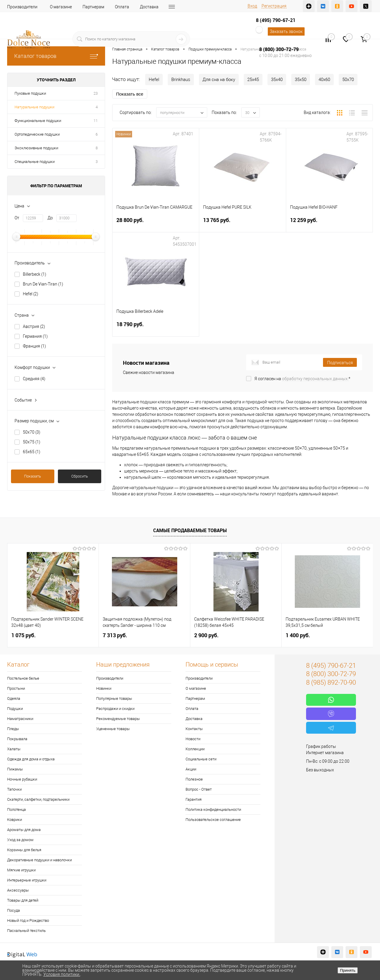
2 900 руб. (206, 635)
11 (96, 121)
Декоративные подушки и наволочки (39, 860)
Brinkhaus (181, 80)
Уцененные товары (113, 729)
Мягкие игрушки (21, 870)
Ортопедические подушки (37, 134)
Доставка (149, 7)
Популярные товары (114, 698)
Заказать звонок (286, 31)
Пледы (13, 729)
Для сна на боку (219, 80)
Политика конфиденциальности (213, 809)
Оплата (122, 7)
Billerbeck (35, 274)
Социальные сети (201, 759)
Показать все (130, 94)
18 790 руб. (156, 328)
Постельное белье (23, 678)
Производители (22, 7)
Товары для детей (23, 900)
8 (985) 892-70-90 (331, 682)
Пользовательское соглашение (213, 820)
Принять (348, 970)
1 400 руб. (298, 635)
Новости (193, 739)
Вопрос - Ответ (199, 789)
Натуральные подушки (34, 107)
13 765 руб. (242, 224)
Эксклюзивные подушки (36, 148)
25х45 (253, 80)
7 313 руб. (115, 635)
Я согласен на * (302, 379)
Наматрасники (20, 719)
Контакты (194, 729)
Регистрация (274, 6)
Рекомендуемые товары (118, 719)
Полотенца (16, 809)
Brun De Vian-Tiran (43, 284)
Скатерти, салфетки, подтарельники (38, 799)
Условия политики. (62, 974)
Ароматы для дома (24, 830)
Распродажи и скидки (115, 709)
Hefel (31, 294)
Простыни (16, 688)
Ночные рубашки (22, 779)
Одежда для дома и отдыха (31, 759)
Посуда (14, 910)
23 (96, 93)
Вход (252, 6)
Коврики (15, 820)
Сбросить (80, 476)
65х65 (32, 452)
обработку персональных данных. (315, 379)
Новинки (104, 688)
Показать (33, 476)
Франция (34, 346)
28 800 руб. (156, 224)
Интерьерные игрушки (27, 880)
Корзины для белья (24, 850)
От (17, 218)
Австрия (34, 326)
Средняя (34, 379)
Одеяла (14, 698)
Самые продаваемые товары (190, 530)
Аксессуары (18, 890)
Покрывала (17, 739)
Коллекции (195, 749)
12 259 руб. (329, 224)
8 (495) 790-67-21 (276, 20)
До (50, 218)
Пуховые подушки (30, 93)
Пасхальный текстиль (26, 931)
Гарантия (194, 799)
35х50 (301, 80)
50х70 (32, 432)
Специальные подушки (35, 162)
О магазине (61, 7)
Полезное (194, 779)
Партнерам (93, 7)
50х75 (32, 442)
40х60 (324, 80)
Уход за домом (20, 840)
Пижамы (15, 769)
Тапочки (14, 789)
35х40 (277, 80)
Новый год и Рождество (28, 920)
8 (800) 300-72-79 (279, 49)
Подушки (15, 709)
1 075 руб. (23, 635)
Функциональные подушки (38, 121)
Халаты (14, 749)
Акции (191, 769)
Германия (35, 336)
